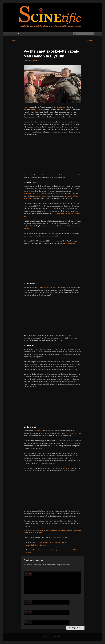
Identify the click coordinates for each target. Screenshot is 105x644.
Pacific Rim (61, 362)
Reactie (28, 574)
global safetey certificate (66, 468)
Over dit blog (22, 34)
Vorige (13, 41)
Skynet (71, 433)
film (59, 531)
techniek (63, 531)
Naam (28, 602)
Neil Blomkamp (59, 107)
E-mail (28, 612)
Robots (41, 531)
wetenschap (70, 531)
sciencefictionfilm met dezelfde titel (35, 193)
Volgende (91, 41)
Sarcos (45, 288)
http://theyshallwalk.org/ (67, 243)
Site (26, 622)
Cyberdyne (38, 431)
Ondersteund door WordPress (52, 637)
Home (13, 34)
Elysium (28, 107)
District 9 (37, 109)
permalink (40, 533)
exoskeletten (53, 531)
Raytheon (53, 288)
